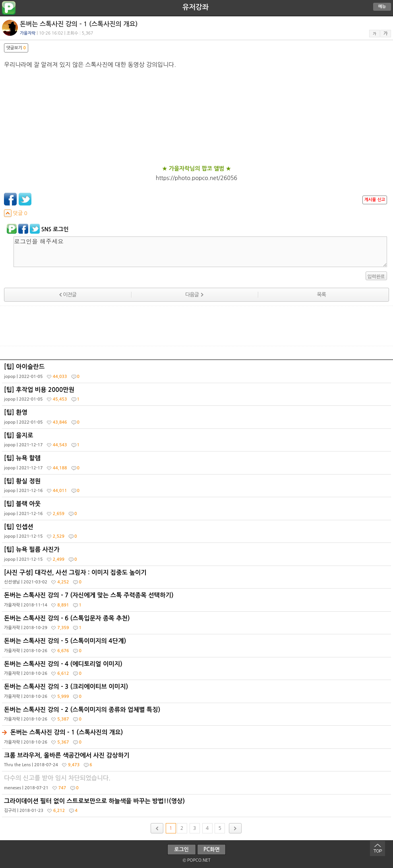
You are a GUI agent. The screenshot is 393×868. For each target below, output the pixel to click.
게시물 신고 (375, 200)
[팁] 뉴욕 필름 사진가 (197, 556)
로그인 (181, 850)
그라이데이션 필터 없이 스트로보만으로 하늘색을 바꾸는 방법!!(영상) (197, 808)
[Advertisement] (197, 326)
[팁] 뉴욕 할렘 (197, 465)
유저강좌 (196, 7)
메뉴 (382, 7)
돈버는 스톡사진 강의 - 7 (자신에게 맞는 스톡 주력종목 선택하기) (197, 602)
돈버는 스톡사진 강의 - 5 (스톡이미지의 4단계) (197, 647)
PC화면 (212, 850)
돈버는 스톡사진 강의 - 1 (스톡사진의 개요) (197, 739)
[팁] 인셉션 (197, 533)
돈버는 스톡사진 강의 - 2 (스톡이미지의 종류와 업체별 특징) (197, 716)
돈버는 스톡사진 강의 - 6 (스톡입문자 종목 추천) (197, 625)
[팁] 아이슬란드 (197, 373)
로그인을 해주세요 (200, 252)
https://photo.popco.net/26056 (196, 178)
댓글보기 (16, 48)
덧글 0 (16, 213)
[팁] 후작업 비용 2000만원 (197, 396)
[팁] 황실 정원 (197, 488)
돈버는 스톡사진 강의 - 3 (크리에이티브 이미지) (197, 693)
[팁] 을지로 (197, 442)
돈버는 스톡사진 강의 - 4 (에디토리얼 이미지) (197, 670)
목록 (321, 295)
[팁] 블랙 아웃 (197, 510)
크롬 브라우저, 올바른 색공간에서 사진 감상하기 (197, 762)
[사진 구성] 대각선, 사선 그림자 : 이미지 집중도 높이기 (197, 579)
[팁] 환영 (197, 419)
